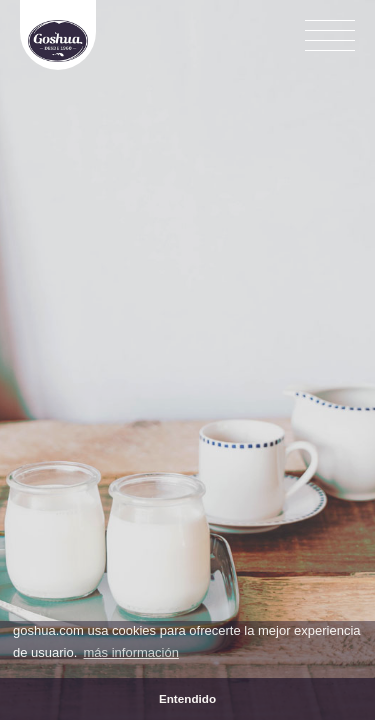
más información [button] (131, 652)
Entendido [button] (187, 698)
